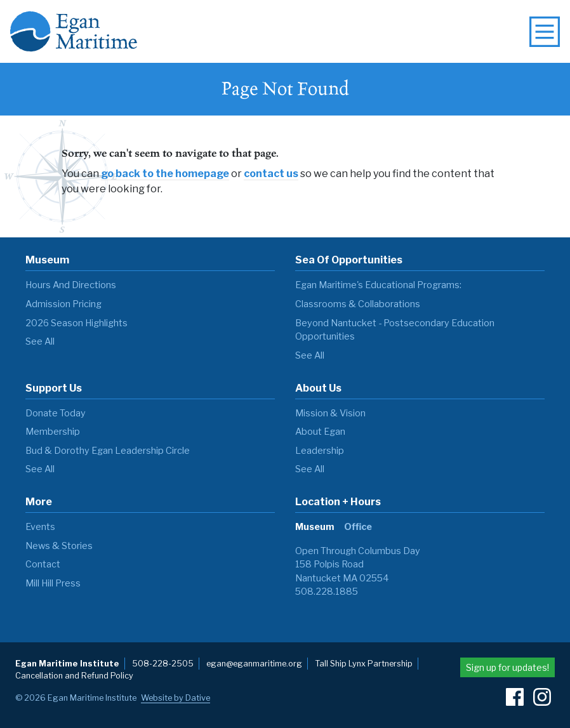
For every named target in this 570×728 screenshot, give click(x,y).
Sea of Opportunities (349, 260)
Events (40, 527)
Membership (53, 432)
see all (40, 341)
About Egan (320, 432)
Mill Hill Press (53, 583)
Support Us (54, 388)
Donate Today (56, 413)
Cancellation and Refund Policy (74, 676)
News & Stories (59, 546)
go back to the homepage (165, 174)
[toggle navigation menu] (545, 32)
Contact (43, 564)
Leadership (320, 451)
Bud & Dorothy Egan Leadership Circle (108, 451)
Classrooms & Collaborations (358, 304)
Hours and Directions (71, 285)
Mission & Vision (330, 413)
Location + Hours (338, 502)
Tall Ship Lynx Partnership (364, 664)
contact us (271, 174)
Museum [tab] (315, 527)
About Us (318, 388)
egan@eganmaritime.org (254, 664)
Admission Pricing (63, 304)
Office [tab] (358, 527)
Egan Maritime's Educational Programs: (378, 285)
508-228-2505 (163, 664)
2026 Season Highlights (76, 323)
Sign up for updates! (507, 667)
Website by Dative (176, 698)
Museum (47, 260)
